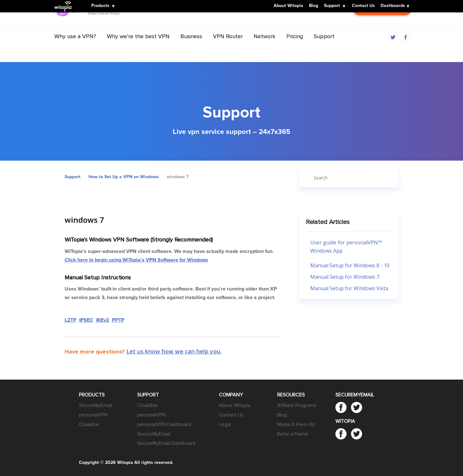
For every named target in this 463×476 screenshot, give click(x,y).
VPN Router (228, 49)
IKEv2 (103, 320)
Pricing (295, 49)
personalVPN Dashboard (164, 424)
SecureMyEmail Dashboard (166, 443)
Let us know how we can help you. (174, 351)
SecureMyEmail (95, 405)
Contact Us (363, 6)
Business (191, 49)
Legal (225, 424)
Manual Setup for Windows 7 (345, 277)
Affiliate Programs (297, 405)
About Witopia (288, 6)
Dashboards (393, 6)
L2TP (70, 320)
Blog (314, 6)
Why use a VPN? (75, 49)
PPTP (118, 320)
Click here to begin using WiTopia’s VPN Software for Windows (136, 260)
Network (265, 49)
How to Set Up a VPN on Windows (124, 177)
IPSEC (86, 320)
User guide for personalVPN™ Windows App (346, 247)
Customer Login (382, 25)
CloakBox (89, 424)
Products (100, 6)
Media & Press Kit (296, 424)
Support (332, 6)
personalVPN (93, 415)
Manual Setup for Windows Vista (349, 288)
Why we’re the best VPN (138, 49)
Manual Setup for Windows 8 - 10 (350, 265)
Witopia (65, 2)
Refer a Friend (292, 434)
